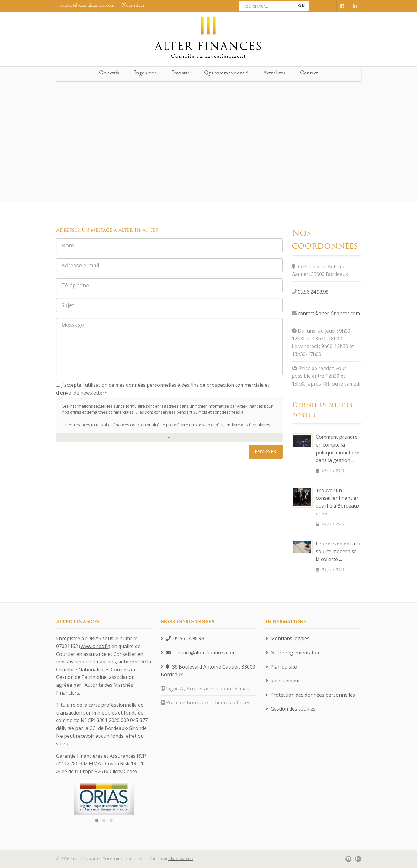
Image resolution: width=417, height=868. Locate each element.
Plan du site (281, 667)
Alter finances (208, 34)
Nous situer (133, 6)
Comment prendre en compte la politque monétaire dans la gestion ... (338, 449)
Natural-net (181, 859)
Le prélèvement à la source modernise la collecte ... (338, 551)
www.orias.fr (95, 646)
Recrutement (283, 681)
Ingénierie (146, 74)
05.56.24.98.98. (314, 292)
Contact (309, 74)
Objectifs (109, 74)
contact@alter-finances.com (329, 313)
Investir (181, 74)
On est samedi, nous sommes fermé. (101, 18)
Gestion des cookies (290, 709)
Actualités (274, 74)
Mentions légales (287, 638)
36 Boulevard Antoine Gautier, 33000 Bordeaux (208, 671)
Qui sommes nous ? (226, 74)
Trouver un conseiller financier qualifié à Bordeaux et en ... (338, 502)
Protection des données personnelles (310, 695)
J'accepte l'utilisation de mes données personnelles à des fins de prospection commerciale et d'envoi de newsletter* (163, 389)
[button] (97, 821)
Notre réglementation (293, 653)
